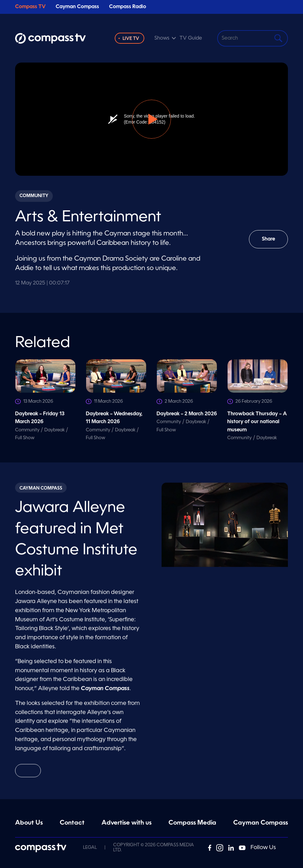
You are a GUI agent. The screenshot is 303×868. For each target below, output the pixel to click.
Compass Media (192, 823)
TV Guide (191, 38)
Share (273, 243)
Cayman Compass (77, 7)
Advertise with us (127, 823)
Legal (90, 848)
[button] (151, 119)
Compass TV (30, 7)
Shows (162, 38)
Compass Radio (128, 7)
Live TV (131, 39)
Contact (72, 823)
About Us (29, 823)
